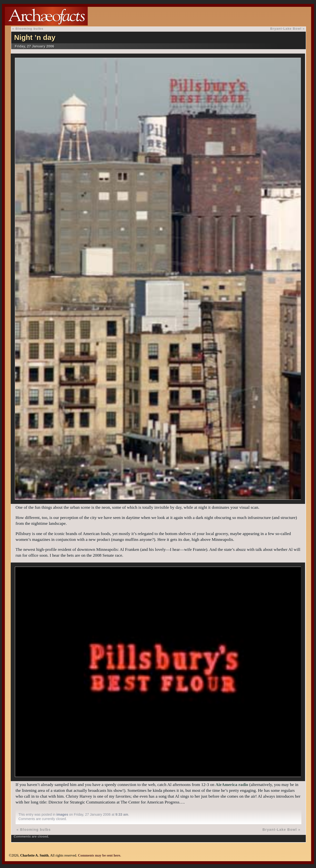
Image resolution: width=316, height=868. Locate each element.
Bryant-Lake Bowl (286, 29)
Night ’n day (35, 37)
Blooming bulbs (29, 29)
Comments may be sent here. (100, 855)
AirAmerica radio (232, 785)
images (62, 814)
